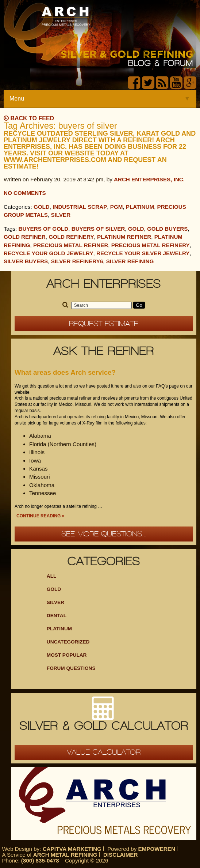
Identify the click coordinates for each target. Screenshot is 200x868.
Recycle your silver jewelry (143, 253)
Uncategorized (68, 642)
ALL (51, 576)
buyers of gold (44, 229)
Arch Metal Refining (65, 855)
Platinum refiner (124, 237)
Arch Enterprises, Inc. (149, 179)
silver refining (130, 261)
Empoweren (157, 849)
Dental (57, 616)
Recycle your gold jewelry (49, 253)
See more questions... (104, 534)
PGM (117, 207)
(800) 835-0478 (40, 861)
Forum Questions (71, 668)
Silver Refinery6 (77, 261)
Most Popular (67, 655)
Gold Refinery (71, 237)
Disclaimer (121, 855)
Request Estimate (104, 324)
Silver (61, 215)
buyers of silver (98, 229)
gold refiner (25, 237)
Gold (42, 207)
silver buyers (26, 261)
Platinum (140, 207)
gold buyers (167, 229)
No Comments (25, 193)
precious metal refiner (71, 245)
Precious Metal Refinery (151, 245)
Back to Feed (29, 118)
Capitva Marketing (72, 849)
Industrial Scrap (80, 207)
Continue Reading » (40, 516)
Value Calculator (104, 752)
